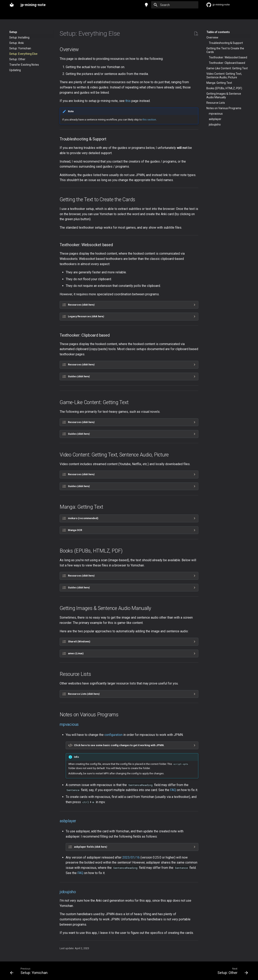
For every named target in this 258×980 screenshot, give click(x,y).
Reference (42, 15)
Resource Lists (216, 103)
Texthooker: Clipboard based (227, 63)
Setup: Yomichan (20, 48)
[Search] (175, 5)
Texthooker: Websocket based (228, 57)
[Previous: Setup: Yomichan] (30, 971)
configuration (113, 735)
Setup (26, 15)
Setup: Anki (17, 43)
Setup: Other (17, 59)
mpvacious (216, 114)
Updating (15, 70)
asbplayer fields (91, 847)
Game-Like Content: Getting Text (227, 68)
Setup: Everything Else (23, 54)
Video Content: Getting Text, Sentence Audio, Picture (224, 76)
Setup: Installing (19, 37)
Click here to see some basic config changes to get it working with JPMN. (119, 745)
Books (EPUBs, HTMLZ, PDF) (224, 88)
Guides (79, 376)
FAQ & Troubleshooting (68, 15)
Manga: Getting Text (219, 83)
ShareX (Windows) (79, 641)
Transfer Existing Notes (24, 65)
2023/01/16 (131, 857)
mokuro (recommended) (83, 518)
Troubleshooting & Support (226, 43)
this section (149, 120)
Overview (212, 37)
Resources (81, 305)
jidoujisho (215, 124)
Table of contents (218, 32)
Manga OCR (75, 530)
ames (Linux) (76, 653)
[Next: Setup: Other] (231, 971)
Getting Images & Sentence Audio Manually (224, 95)
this (128, 101)
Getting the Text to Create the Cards (225, 50)
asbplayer (215, 119)
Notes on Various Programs (224, 108)
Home (13, 15)
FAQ (173, 790)
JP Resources (97, 15)
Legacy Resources (86, 316)
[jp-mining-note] (12, 5)
